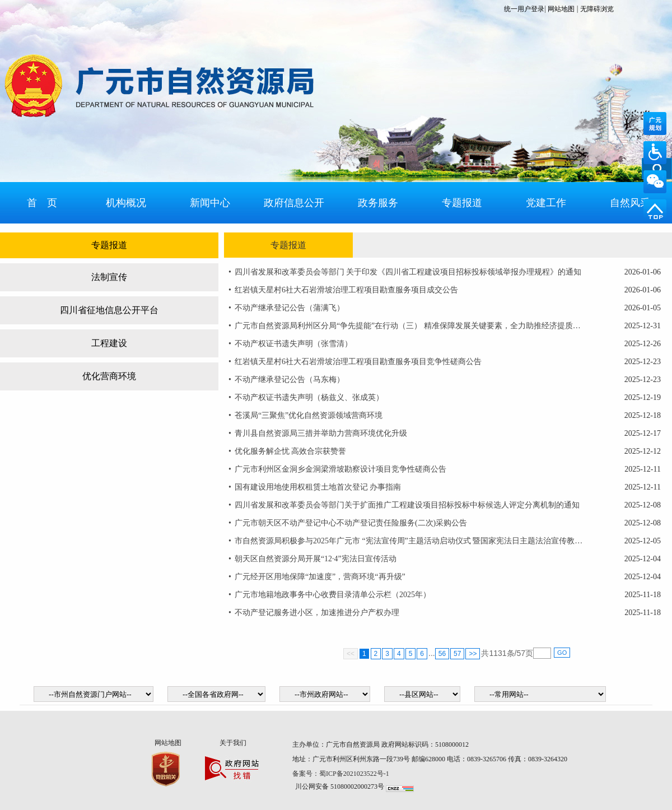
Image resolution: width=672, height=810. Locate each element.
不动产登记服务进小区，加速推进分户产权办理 (317, 613)
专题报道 (462, 203)
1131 (498, 653)
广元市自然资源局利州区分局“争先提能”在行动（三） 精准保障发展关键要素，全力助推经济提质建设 (409, 326)
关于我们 (233, 743)
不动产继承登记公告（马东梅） (290, 380)
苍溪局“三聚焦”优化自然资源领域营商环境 (309, 415)
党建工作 (546, 203)
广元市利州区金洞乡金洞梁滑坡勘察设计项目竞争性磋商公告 (340, 469)
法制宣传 (109, 277)
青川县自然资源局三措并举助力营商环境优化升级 (321, 433)
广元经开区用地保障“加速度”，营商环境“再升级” (320, 577)
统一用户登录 (524, 9)
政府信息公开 (294, 203)
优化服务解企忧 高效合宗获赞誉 (291, 451)
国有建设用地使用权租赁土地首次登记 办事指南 (318, 487)
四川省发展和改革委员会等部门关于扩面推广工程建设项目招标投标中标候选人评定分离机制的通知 (407, 505)
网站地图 (561, 9)
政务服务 (378, 203)
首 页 (42, 203)
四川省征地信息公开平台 (109, 310)
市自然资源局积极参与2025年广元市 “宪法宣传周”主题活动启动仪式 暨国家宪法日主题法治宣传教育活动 (409, 541)
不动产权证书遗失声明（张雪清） (293, 344)
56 (442, 654)
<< (351, 654)
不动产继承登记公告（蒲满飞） (290, 308)
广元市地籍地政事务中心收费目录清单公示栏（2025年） (333, 595)
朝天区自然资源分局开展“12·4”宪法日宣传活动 (316, 559)
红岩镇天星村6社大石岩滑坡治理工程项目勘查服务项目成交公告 (346, 290)
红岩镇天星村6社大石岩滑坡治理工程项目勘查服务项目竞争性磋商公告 (358, 362)
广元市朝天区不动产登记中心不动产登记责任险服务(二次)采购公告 (351, 523)
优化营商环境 (109, 376)
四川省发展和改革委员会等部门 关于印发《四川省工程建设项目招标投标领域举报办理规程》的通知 (408, 272)
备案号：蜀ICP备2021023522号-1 (342, 774)
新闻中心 (210, 203)
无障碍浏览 (597, 9)
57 (457, 654)
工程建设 (109, 343)
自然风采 (630, 203)
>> (473, 654)
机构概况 (126, 203)
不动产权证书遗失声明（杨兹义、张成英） (309, 397)
